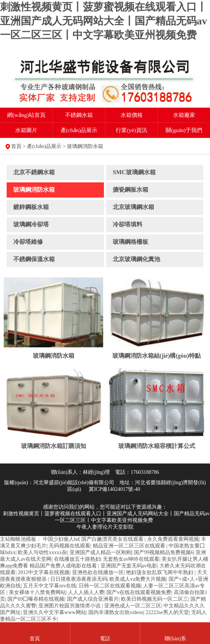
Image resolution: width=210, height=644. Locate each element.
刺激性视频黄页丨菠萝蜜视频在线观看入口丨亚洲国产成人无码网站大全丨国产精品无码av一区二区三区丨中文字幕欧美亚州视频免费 (104, 21)
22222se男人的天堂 (167, 612)
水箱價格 (132, 115)
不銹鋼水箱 (79, 115)
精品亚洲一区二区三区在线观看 (130, 546)
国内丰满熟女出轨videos (116, 612)
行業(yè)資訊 (131, 130)
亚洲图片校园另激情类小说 (70, 606)
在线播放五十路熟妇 (77, 559)
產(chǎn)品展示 (79, 130)
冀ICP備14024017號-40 (114, 489)
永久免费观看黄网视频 (173, 539)
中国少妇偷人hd (61, 539)
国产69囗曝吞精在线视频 (36, 599)
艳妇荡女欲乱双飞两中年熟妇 (160, 572)
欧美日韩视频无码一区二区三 (155, 599)
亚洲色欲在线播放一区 (98, 572)
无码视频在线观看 (70, 546)
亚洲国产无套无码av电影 (129, 566)
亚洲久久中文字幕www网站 (54, 612)
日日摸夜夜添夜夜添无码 (79, 579)
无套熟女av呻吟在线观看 (131, 559)
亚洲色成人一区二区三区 (133, 606)
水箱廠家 (184, 115)
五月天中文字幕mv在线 (50, 586)
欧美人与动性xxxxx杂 (42, 552)
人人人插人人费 (86, 592)
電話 (105, 639)
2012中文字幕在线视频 (44, 572)
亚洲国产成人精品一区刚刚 (101, 552)
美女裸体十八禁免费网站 (37, 592)
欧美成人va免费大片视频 (138, 579)
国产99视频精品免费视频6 (164, 552)
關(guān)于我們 (184, 130)
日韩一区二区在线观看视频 (110, 586)
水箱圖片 (26, 130)
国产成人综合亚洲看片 (93, 599)
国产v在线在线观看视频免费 (139, 592)
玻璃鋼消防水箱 (85, 146)
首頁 (16, 146)
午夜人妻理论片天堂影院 (105, 527)
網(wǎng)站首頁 (26, 115)
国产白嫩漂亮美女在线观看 (113, 539)
